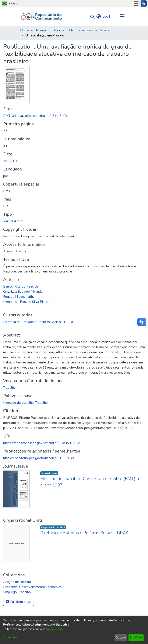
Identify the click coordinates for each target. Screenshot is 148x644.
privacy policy (55, 629)
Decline (121, 638)
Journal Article (13, 221)
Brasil (9, 3)
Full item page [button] (19, 602)
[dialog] (74, 630)
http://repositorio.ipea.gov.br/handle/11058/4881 (40, 458)
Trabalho (9, 388)
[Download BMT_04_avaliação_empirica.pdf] (36, 116)
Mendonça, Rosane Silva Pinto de (28, 302)
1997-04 (10, 161)
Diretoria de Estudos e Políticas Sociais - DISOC (39, 322)
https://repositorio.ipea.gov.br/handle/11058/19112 (42, 443)
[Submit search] (91, 17)
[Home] (41, 17)
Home (25, 30)
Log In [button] (107, 17)
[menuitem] (98, 17)
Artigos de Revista (96, 30)
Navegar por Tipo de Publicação (56, 30)
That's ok (136, 638)
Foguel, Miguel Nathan (20, 297)
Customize (10, 638)
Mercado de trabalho (18, 403)
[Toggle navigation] (122, 17)
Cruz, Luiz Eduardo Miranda (23, 292)
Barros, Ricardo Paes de (21, 286)
